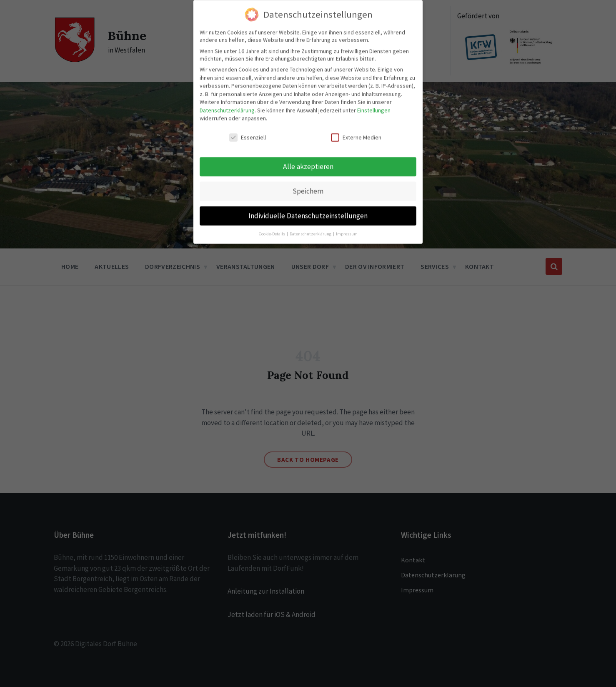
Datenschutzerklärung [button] (311, 229)
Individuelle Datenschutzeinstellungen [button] (308, 211)
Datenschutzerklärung (227, 105)
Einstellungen (374, 105)
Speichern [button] (308, 186)
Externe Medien (356, 132)
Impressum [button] (347, 229)
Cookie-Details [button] (272, 229)
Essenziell (248, 132)
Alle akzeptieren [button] (308, 161)
